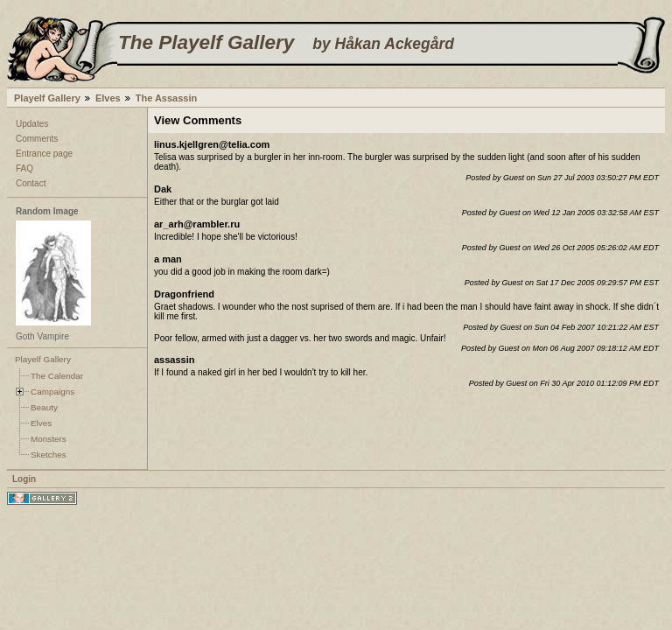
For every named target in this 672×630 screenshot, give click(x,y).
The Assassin (167, 98)
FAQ (24, 168)
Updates (32, 124)
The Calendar (57, 376)
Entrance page (44, 154)
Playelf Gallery (47, 98)
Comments (37, 139)
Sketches (49, 455)
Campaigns (52, 392)
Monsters (49, 439)
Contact (31, 183)
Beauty (44, 407)
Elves (108, 98)
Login (24, 479)
